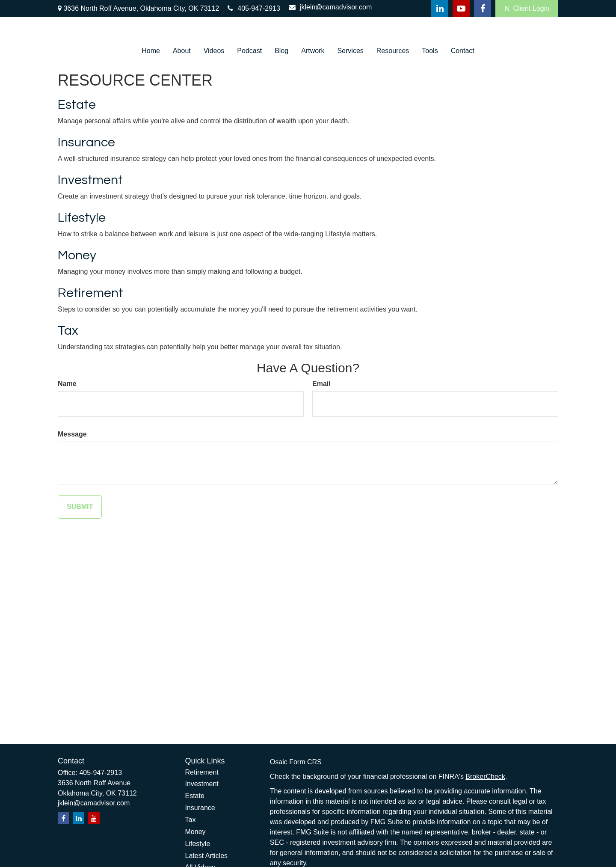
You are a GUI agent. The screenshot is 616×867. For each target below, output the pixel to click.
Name (67, 384)
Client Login (527, 9)
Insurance (86, 142)
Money (77, 255)
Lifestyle (82, 218)
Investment (90, 180)
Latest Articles (207, 856)
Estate (77, 105)
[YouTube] (461, 9)
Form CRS (305, 762)
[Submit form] (80, 507)
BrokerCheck (485, 776)
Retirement (90, 293)
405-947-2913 (254, 8)
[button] (151, 51)
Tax (68, 331)
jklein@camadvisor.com (330, 7)
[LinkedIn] (440, 9)
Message (72, 434)
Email (321, 384)
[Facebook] (483, 9)
